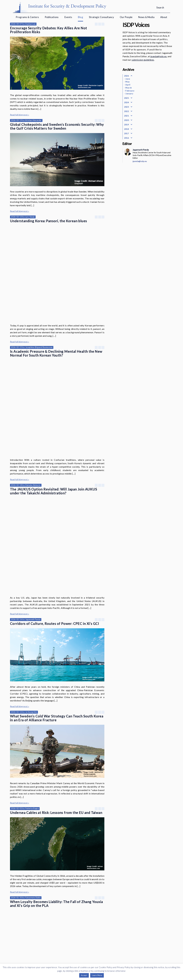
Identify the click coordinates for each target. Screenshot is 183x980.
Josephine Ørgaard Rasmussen (39, 306)
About (164, 17)
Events (68, 17)
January (129, 94)
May (127, 82)
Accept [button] (84, 975)
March (129, 88)
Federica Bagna (32, 684)
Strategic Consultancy (101, 17)
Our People (126, 17)
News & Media (146, 17)
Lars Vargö (30, 217)
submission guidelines (143, 60)
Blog (81, 17)
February (130, 91)
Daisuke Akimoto (33, 402)
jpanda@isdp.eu (159, 56)
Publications (52, 17)
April (128, 85)
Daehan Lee (30, 24)
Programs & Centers (27, 17)
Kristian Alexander (33, 120)
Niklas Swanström (33, 870)
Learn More (97, 975)
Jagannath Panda (33, 495)
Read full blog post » (20, 115)
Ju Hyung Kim (31, 588)
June (128, 79)
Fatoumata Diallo (33, 774)
